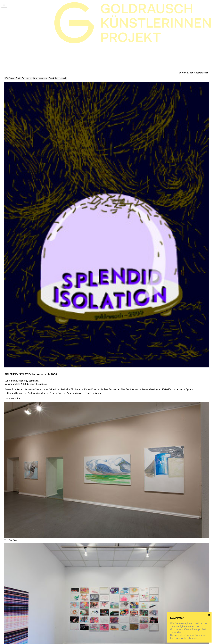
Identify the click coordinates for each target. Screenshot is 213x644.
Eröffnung (10, 78)
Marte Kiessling (150, 389)
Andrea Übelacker (37, 393)
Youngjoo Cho (31, 389)
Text (18, 78)
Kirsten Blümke (12, 389)
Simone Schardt (15, 393)
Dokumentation (40, 78)
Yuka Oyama (186, 389)
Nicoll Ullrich (56, 393)
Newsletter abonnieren (188, 638)
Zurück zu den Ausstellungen (194, 73)
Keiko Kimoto (169, 389)
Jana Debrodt (50, 389)
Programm (27, 78)
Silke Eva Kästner (129, 389)
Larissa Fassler (109, 389)
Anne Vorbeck (74, 393)
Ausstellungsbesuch (58, 78)
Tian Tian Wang (93, 393)
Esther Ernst (90, 389)
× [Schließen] (209, 615)
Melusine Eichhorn (71, 389)
